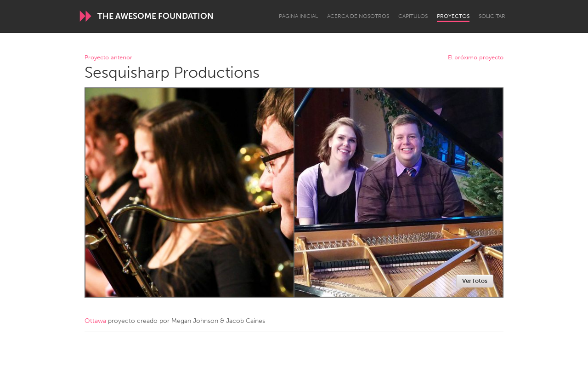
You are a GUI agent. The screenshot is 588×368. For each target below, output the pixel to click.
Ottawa (95, 321)
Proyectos (453, 16)
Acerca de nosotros (358, 16)
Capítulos (413, 16)
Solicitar (492, 16)
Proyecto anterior (108, 58)
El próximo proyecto (476, 58)
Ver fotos (475, 281)
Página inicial (298, 16)
